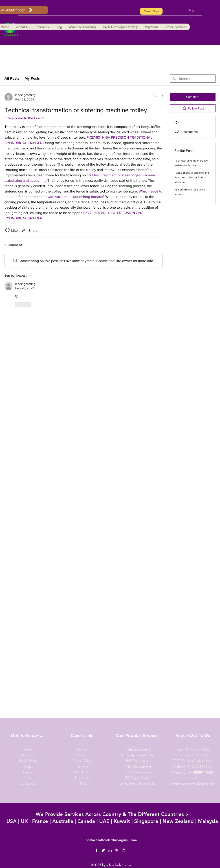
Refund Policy (83, 772)
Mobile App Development (138, 755)
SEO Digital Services (138, 778)
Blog (28, 766)
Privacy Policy (83, 761)
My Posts (32, 78)
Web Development (138, 749)
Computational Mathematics (138, 783)
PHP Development (138, 761)
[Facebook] (97, 850)
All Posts (12, 78)
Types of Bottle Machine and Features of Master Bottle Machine (192, 177)
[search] (193, 79)
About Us (28, 755)
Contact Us (28, 783)
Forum (28, 778)
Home (28, 749)
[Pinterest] (117, 850)
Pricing (83, 755)
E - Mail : (193, 778)
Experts (28, 772)
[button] (23, 27)
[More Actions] (160, 95)
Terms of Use (83, 778)
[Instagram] (123, 850)
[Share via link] (29, 230)
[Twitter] (103, 850)
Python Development (138, 766)
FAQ (83, 783)
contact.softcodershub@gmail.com (193, 784)
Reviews (83, 766)
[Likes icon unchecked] (7, 230)
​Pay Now (83, 749)
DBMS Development (138, 772)
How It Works (28, 761)
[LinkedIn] (110, 850)
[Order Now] (151, 11)
